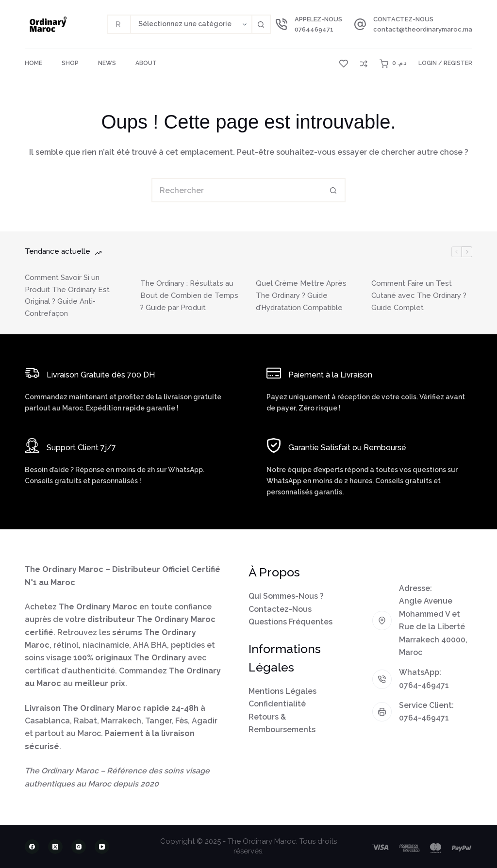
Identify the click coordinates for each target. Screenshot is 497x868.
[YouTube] (102, 847)
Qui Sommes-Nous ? (286, 596)
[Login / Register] (445, 64)
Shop (70, 63)
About (146, 63)
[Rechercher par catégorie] (191, 24)
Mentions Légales (282, 691)
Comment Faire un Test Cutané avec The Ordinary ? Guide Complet (419, 295)
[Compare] (364, 64)
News (107, 63)
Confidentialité (277, 704)
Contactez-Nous (280, 609)
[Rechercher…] (119, 24)
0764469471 (314, 29)
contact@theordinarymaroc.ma (423, 29)
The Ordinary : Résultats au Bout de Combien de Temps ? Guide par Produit (189, 295)
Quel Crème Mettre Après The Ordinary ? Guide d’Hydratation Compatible (301, 295)
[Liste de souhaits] (344, 64)
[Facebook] (32, 847)
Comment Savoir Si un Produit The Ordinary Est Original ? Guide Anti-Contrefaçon (67, 295)
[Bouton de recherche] (261, 24)
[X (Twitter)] (55, 847)
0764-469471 (424, 685)
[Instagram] (79, 847)
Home (33, 63)
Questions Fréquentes (290, 622)
